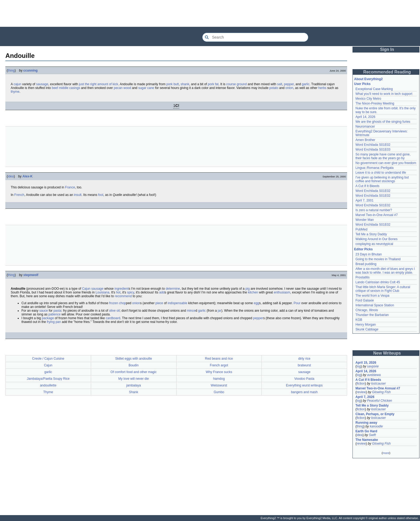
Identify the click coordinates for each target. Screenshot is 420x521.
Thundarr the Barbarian (372, 315)
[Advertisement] (210, 13)
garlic (306, 84)
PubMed (361, 229)
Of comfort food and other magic (134, 372)
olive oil (114, 311)
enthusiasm (282, 292)
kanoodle (376, 426)
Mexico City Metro (368, 99)
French (19, 195)
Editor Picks (363, 249)
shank (185, 84)
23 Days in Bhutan (369, 254)
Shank (134, 392)
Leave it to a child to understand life (381, 173)
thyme (15, 92)
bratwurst (304, 365)
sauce (44, 311)
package (48, 318)
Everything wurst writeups (304, 385)
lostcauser (379, 384)
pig (247, 289)
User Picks (362, 84)
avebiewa (374, 375)
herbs (322, 88)
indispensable (177, 303)
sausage (42, 84)
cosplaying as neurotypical (374, 244)
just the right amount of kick (99, 84)
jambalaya (134, 385)
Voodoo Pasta (304, 379)
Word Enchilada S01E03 (373, 150)
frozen (114, 303)
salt (280, 84)
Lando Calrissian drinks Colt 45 (378, 282)
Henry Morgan (366, 325)
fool (101, 195)
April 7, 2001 (364, 200)
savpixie (373, 366)
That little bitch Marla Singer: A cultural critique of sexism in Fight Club (383, 289)
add (162, 292)
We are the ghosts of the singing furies (383, 122)
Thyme (48, 392)
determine (173, 289)
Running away (366, 423)
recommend (123, 296)
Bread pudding (366, 264)
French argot (219, 365)
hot (118, 292)
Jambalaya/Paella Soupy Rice (48, 379)
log (359, 366)
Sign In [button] (387, 49)
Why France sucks (219, 372)
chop (122, 303)
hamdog (219, 379)
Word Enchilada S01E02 (373, 145)
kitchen (253, 292)
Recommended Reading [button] (387, 72)
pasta (57, 311)
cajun (18, 84)
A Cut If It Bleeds (367, 186)
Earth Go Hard (366, 431)
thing (11, 70)
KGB (359, 320)
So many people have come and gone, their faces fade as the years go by (383, 156)
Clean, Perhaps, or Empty (375, 414)
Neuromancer (365, 126)
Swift (372, 435)
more (386, 453)
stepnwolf (31, 275)
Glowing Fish (381, 392)
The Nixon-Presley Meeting (375, 103)
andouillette (48, 385)
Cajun (86, 289)
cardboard (113, 318)
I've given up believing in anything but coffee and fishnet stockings (382, 179)
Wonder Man (365, 220)
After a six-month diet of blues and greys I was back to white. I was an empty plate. (385, 271)
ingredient (122, 289)
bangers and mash (304, 392)
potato (274, 88)
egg (256, 303)
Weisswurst (219, 385)
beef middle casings (66, 88)
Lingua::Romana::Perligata (374, 168)
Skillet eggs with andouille (134, 359)
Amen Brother (365, 140)
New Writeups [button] (387, 353)
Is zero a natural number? (374, 210)
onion (289, 88)
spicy (130, 292)
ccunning (30, 70)
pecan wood (123, 88)
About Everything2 (368, 79)
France (70, 187)
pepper (289, 84)
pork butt (173, 84)
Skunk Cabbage (367, 329)
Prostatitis (363, 277)
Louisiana (102, 292)
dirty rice (304, 359)
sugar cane (146, 88)
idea (11, 176)
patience (55, 314)
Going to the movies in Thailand (378, 259)
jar (220, 311)
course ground (236, 84)
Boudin (134, 365)
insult (78, 195)
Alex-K (28, 176)
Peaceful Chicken (379, 401)
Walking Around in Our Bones (376, 239)
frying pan (54, 322)
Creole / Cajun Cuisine (48, 359)
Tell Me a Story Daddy (371, 234)
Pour (297, 303)
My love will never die (134, 379)
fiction (361, 384)
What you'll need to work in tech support (384, 94)
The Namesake (367, 440)
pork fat (213, 84)
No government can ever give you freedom (386, 163)
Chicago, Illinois (367, 310)
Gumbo (219, 392)
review (361, 392)
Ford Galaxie (365, 300)
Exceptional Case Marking (374, 89)
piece (159, 303)
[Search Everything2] (255, 37)
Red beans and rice (219, 359)
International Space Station (375, 305)
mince (191, 311)
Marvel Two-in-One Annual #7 (377, 215)
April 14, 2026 (365, 117)
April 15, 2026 (366, 363)
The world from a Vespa (372, 296)
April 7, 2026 (365, 397)
